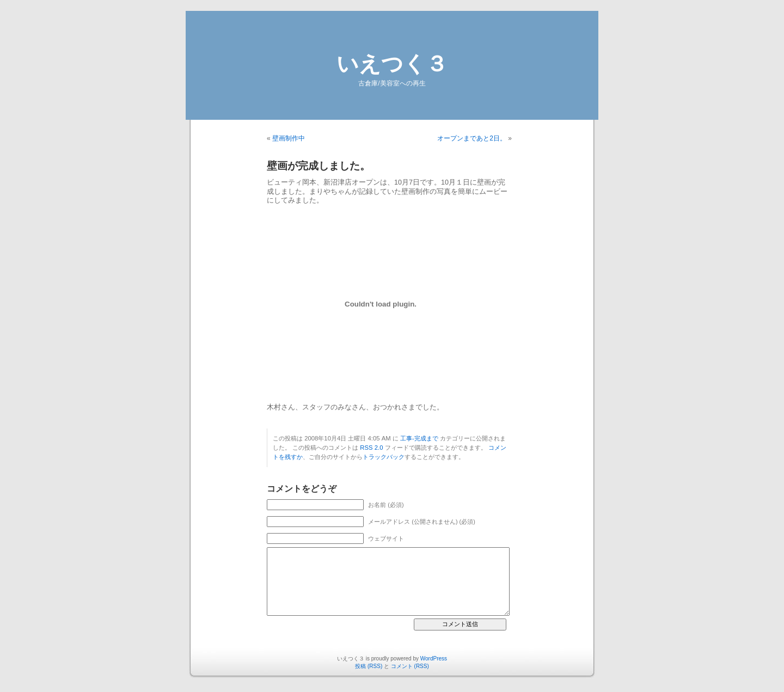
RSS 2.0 (371, 448)
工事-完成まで (419, 438)
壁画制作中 (289, 138)
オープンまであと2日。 (472, 138)
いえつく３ (392, 64)
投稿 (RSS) (369, 666)
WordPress (434, 659)
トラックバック (384, 457)
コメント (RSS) (410, 666)
